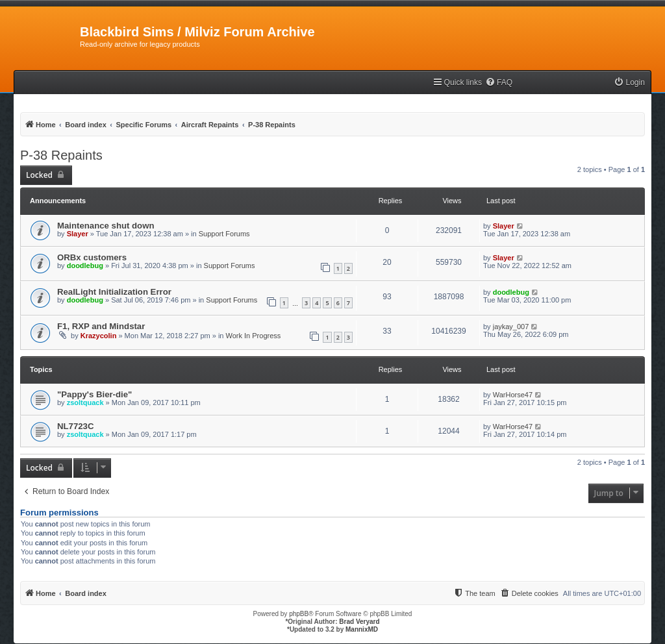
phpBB (299, 614)
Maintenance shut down (106, 226)
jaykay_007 (511, 327)
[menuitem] (499, 83)
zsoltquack (85, 402)
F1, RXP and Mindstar (101, 326)
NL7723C (75, 426)
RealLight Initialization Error (114, 292)
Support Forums (224, 234)
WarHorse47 (513, 395)
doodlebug (85, 266)
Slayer (78, 234)
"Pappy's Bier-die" (94, 394)
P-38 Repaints (61, 155)
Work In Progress (254, 336)
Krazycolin (99, 336)
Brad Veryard (359, 622)
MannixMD (362, 629)
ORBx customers (92, 257)
